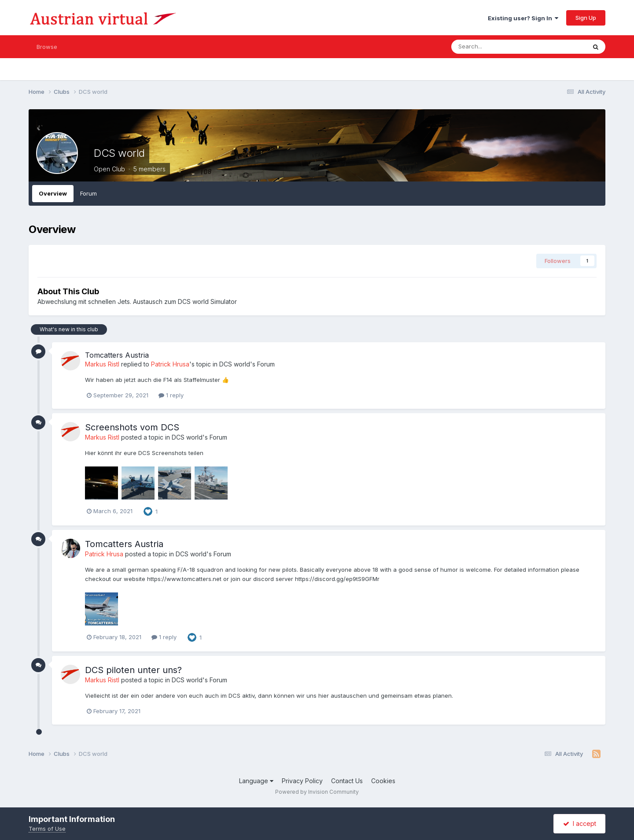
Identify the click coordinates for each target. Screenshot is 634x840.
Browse (47, 47)
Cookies (383, 781)
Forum (88, 193)
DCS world (119, 153)
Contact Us (347, 781)
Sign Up (586, 18)
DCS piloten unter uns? (133, 670)
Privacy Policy (302, 781)
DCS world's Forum (247, 364)
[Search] (498, 47)
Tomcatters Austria (117, 355)
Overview (53, 193)
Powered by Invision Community (317, 792)
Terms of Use (47, 829)
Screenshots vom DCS (132, 427)
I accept (580, 823)
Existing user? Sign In (523, 18)
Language (256, 781)
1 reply (171, 395)
